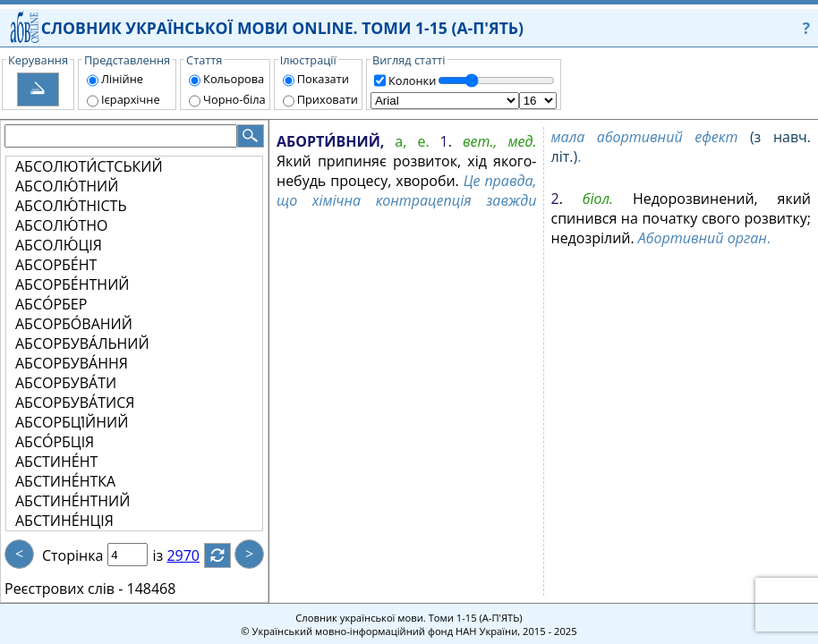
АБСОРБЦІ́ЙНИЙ (72, 422)
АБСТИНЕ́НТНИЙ (72, 501)
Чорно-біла (234, 99)
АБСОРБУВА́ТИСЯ (75, 402)
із (168, 555)
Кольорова (234, 79)
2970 (194, 555)
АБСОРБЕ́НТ (56, 265)
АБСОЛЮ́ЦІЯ (59, 245)
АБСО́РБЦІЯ (55, 442)
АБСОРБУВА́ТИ (66, 383)
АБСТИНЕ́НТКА (65, 481)
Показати (323, 79)
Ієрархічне (131, 99)
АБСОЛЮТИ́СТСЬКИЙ (89, 166)
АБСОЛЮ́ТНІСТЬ (71, 206)
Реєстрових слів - (64, 589)
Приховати (328, 99)
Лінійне (122, 79)
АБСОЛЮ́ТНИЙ (67, 186)
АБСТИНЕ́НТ (56, 462)
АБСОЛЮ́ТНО (62, 225)
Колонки (412, 80)
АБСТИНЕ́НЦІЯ (64, 521)
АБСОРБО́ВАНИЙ (74, 324)
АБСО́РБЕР (51, 304)
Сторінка (72, 555)
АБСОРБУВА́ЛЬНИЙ (82, 343)
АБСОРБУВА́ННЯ (72, 363)
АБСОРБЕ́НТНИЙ (72, 284)
